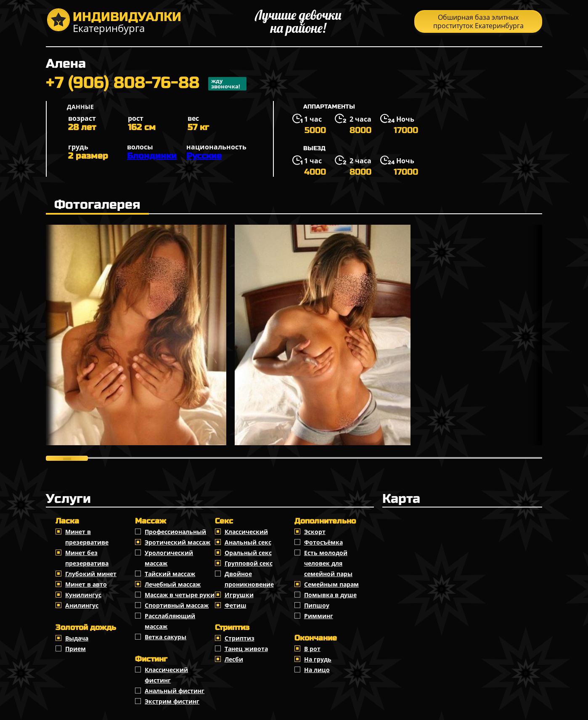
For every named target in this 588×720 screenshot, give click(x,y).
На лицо (317, 670)
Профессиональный (175, 532)
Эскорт (315, 532)
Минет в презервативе (87, 537)
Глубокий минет (91, 574)
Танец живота (246, 649)
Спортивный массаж (177, 605)
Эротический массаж (177, 542)
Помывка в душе (330, 595)
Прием (75, 649)
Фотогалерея (97, 205)
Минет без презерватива (87, 558)
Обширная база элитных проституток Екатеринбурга (478, 21)
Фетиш (236, 605)
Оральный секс (248, 553)
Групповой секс (249, 563)
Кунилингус (83, 595)
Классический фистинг (166, 675)
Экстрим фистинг (172, 701)
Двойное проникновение (249, 579)
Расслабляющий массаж (170, 621)
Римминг (319, 616)
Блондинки (152, 156)
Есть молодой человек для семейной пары (328, 563)
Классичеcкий (246, 532)
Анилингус (82, 605)
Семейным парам (331, 584)
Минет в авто (86, 584)
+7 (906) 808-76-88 (146, 84)
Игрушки (239, 595)
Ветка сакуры (166, 637)
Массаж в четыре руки (180, 595)
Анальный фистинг (175, 691)
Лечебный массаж (173, 584)
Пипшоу (317, 605)
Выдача (77, 638)
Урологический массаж (169, 558)
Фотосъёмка (323, 542)
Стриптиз (240, 638)
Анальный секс (248, 542)
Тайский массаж (170, 574)
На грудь (318, 659)
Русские (204, 156)
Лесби (234, 659)
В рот (312, 649)
